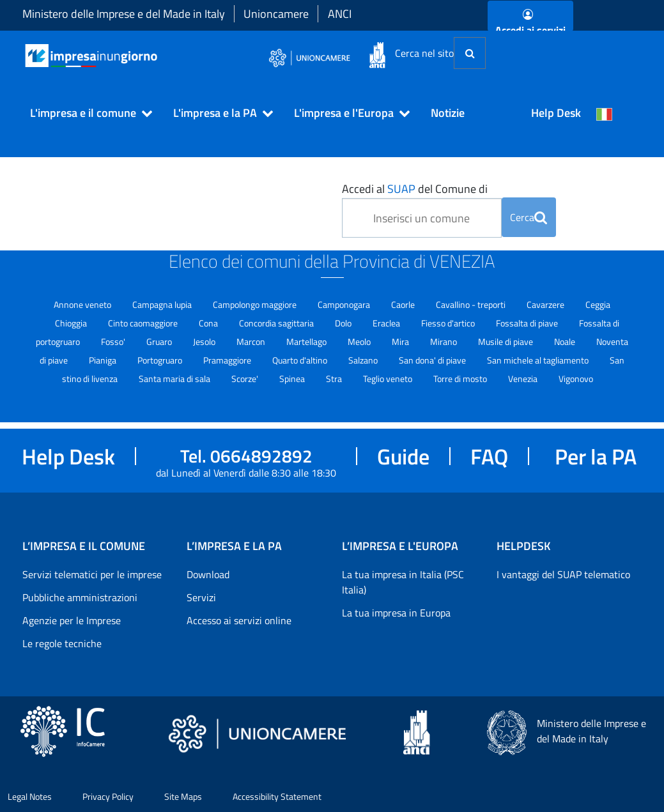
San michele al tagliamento (539, 360)
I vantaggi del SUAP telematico (563, 574)
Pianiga (104, 360)
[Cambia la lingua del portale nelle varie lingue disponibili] (605, 113)
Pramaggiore (228, 360)
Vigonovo (576, 379)
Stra (335, 379)
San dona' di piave (433, 360)
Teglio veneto (389, 379)
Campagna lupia (163, 304)
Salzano (364, 360)
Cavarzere (546, 304)
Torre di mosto (461, 379)
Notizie (448, 113)
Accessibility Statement (277, 796)
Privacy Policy (108, 796)
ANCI (340, 14)
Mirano (444, 341)
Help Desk (556, 113)
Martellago (307, 341)
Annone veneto (83, 304)
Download (208, 574)
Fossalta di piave (528, 323)
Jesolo (205, 341)
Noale (566, 341)
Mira (401, 341)
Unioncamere (276, 14)
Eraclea (387, 323)
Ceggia (598, 304)
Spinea (293, 379)
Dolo (344, 323)
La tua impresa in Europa (396, 613)
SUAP (401, 189)
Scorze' (246, 379)
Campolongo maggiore (256, 304)
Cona (209, 323)
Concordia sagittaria (277, 323)
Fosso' (114, 341)
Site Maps (183, 796)
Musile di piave (506, 341)
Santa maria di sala (175, 379)
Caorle (404, 304)
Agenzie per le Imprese (72, 620)
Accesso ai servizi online (239, 620)
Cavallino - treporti (472, 304)
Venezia (524, 379)
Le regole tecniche (62, 643)
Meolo (360, 341)
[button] (86, 113)
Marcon (252, 341)
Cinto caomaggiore (144, 323)
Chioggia (72, 323)
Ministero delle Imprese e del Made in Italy (124, 14)
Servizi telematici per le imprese (92, 574)
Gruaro (160, 341)
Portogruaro (161, 360)
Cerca (529, 217)
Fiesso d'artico (449, 323)
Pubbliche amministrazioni (80, 597)
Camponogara (345, 304)
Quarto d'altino (301, 360)
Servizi (201, 597)
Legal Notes (30, 796)
